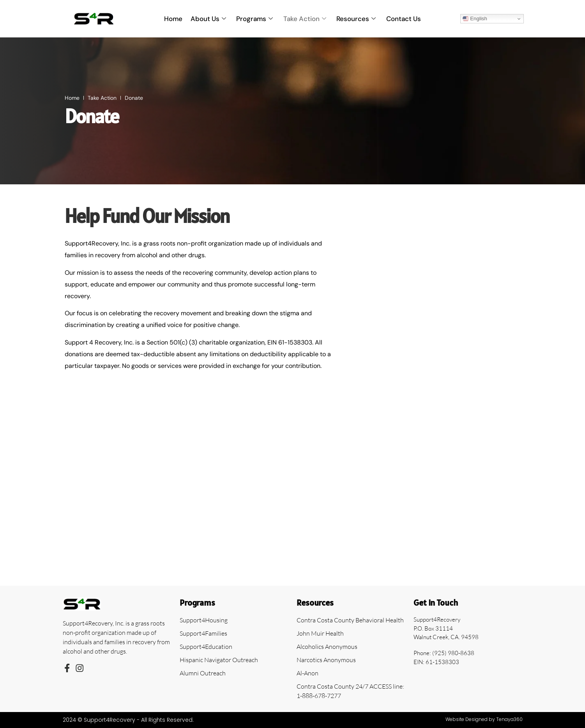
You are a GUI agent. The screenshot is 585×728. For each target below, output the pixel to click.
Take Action (305, 19)
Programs (255, 19)
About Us (209, 19)
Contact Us (403, 19)
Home (174, 19)
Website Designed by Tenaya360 (484, 719)
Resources (356, 19)
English (475, 19)
